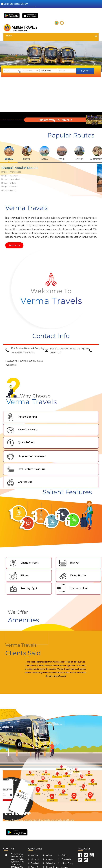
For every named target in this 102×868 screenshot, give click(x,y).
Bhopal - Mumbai (9, 187)
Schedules (49, 863)
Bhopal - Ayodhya (9, 176)
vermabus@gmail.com (15, 4)
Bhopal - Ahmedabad (11, 172)
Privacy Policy (66, 863)
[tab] (9, 157)
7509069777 (56, 353)
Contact (48, 859)
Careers (33, 855)
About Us (34, 859)
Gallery (63, 855)
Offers (48, 855)
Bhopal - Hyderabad (11, 179)
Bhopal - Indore (9, 183)
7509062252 (11, 365)
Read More (14, 245)
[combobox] (12, 71)
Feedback (34, 863)
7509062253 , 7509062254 (23, 352)
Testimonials (65, 859)
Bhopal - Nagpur (9, 190)
